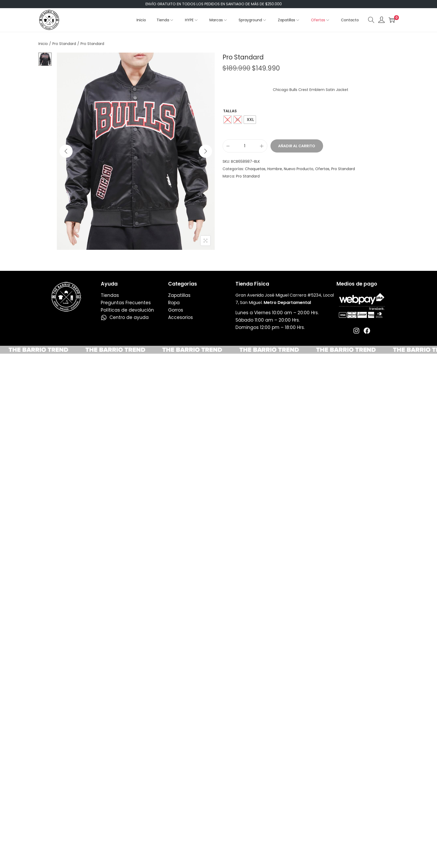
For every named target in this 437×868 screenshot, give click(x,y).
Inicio (43, 44)
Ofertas (322, 169)
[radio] (228, 120)
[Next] (205, 151)
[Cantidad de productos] (245, 146)
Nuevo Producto (299, 169)
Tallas (230, 111)
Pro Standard (64, 44)
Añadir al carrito (297, 146)
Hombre (275, 169)
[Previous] (66, 151)
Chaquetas (255, 169)
